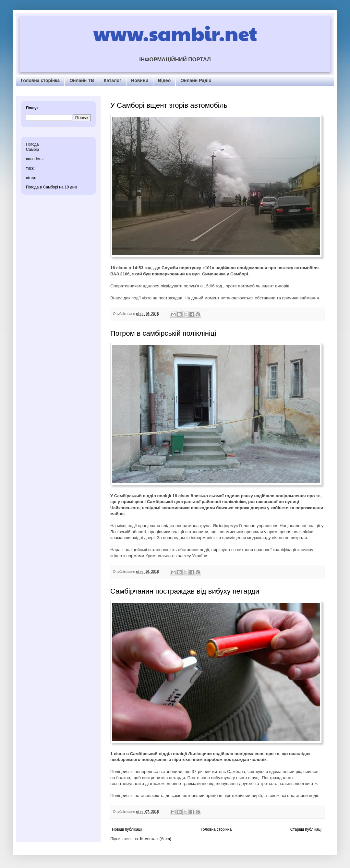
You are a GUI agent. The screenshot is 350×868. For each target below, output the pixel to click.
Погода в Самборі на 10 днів (52, 187)
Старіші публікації (306, 829)
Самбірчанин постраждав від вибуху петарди (185, 591)
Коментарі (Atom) (156, 839)
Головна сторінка (40, 80)
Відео (164, 80)
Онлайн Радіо (196, 80)
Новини (140, 80)
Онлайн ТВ (82, 80)
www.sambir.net (175, 33)
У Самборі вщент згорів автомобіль (169, 105)
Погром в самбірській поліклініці (163, 333)
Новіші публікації (127, 829)
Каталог (113, 80)
